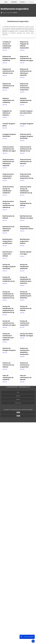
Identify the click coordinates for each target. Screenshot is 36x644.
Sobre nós (18, 396)
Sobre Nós (14, 2)
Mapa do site (18, 403)
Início (6, 2)
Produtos (23, 2)
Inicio (18, 392)
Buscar (32, 2)
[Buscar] (29, 2)
